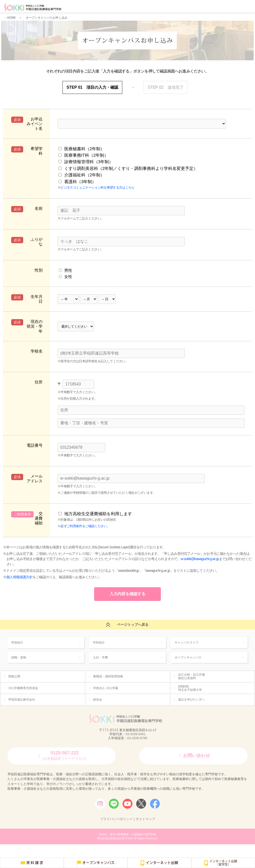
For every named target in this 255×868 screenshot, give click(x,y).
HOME (11, 18)
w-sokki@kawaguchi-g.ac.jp (200, 557)
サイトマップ (145, 821)
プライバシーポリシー (116, 821)
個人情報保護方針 (19, 575)
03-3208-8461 (136, 736)
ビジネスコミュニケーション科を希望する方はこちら (97, 186)
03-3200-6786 (137, 740)
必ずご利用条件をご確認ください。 (85, 524)
